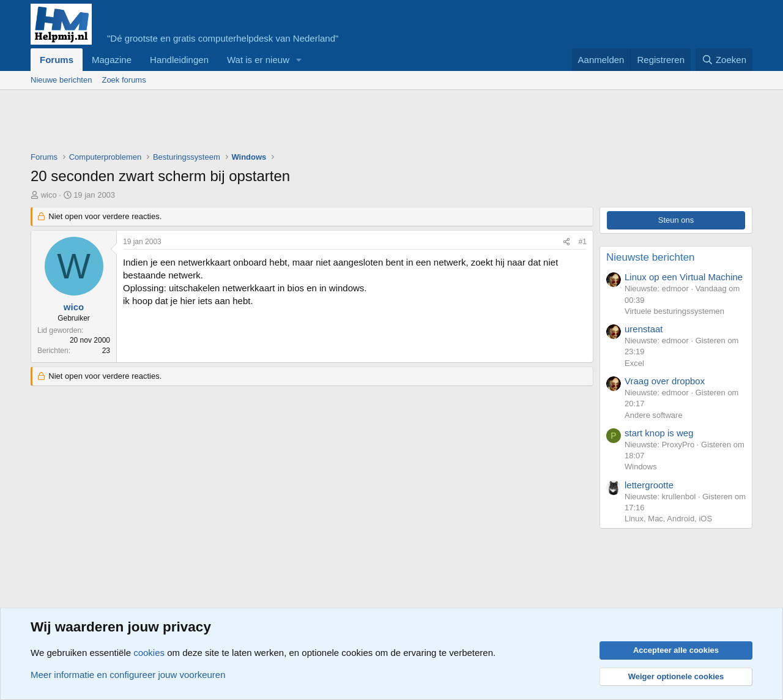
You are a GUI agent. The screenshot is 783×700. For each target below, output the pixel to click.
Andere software (654, 415)
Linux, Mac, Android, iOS (668, 519)
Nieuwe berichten (61, 80)
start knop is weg (659, 433)
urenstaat (644, 329)
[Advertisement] (253, 124)
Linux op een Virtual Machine (684, 277)
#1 (583, 242)
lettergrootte (649, 485)
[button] (299, 60)
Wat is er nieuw (258, 60)
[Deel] (566, 242)
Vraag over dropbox (665, 381)
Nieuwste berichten (651, 257)
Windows (641, 467)
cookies (149, 653)
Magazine (112, 60)
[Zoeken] (724, 60)
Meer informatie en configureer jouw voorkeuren (128, 675)
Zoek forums (124, 80)
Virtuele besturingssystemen (674, 311)
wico (49, 195)
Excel (634, 363)
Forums (57, 60)
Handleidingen (179, 60)
